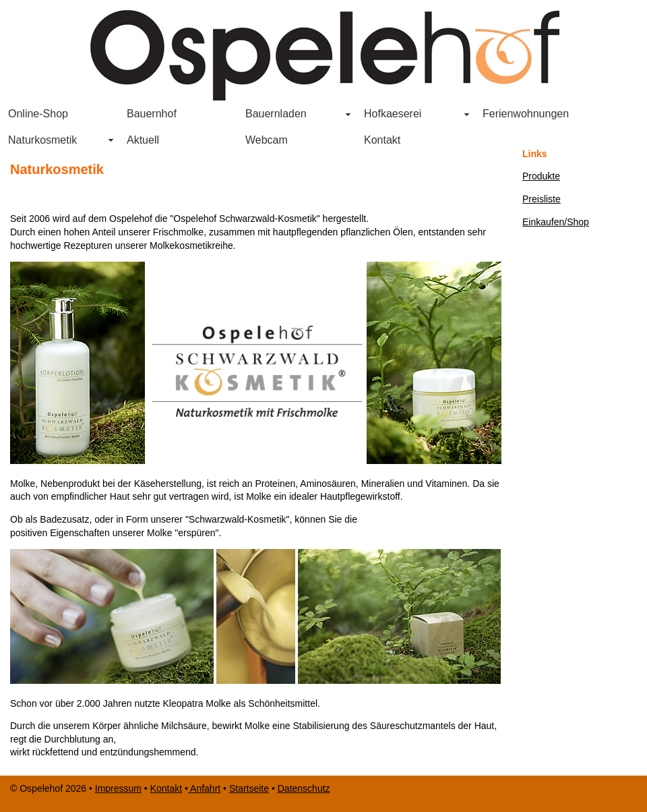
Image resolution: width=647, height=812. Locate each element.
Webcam (267, 140)
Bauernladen (272, 115)
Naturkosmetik (42, 140)
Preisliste (542, 199)
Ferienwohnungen (526, 114)
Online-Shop (38, 114)
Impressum (118, 788)
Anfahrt (204, 788)
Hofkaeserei (393, 114)
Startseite (249, 788)
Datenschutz (304, 788)
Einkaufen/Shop (556, 222)
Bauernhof (152, 114)
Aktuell (143, 140)
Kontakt (382, 140)
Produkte (541, 176)
